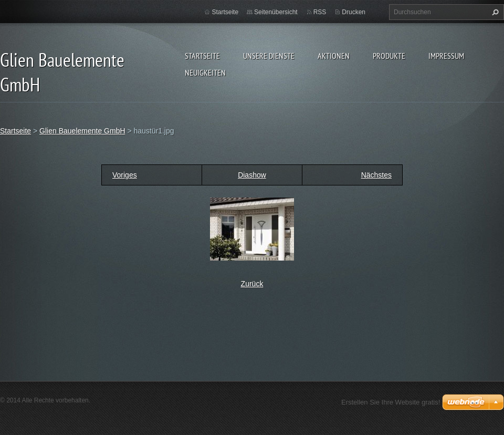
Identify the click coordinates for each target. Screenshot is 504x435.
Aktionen (334, 56)
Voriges (125, 175)
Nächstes (376, 175)
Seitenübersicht (276, 12)
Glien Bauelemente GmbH (82, 131)
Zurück (252, 284)
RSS (320, 12)
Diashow (252, 175)
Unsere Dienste (269, 56)
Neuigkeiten (205, 72)
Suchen (494, 12)
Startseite (202, 56)
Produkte (389, 56)
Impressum (446, 56)
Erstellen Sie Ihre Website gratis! (391, 402)
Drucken (354, 12)
